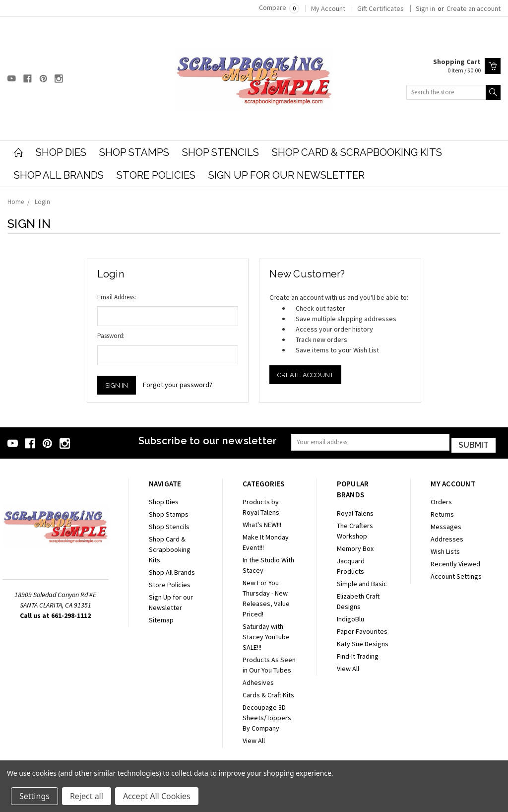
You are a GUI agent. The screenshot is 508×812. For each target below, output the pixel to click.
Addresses (447, 537)
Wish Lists (445, 549)
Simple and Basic (362, 582)
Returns (442, 512)
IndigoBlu (350, 617)
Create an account (474, 8)
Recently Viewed (455, 562)
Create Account (305, 375)
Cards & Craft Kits (268, 693)
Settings (34, 796)
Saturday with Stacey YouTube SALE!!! (266, 635)
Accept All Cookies (157, 796)
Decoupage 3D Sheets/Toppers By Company (267, 716)
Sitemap (161, 618)
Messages (446, 525)
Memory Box (355, 546)
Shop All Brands (59, 175)
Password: (111, 336)
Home (16, 202)
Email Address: (117, 297)
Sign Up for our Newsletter (286, 175)
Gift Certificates (381, 8)
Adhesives (258, 680)
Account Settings (456, 574)
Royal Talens (355, 511)
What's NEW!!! (262, 523)
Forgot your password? (178, 385)
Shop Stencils (221, 152)
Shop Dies (61, 152)
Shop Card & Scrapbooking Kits (357, 152)
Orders (441, 500)
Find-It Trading (358, 654)
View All (254, 739)
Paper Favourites (362, 629)
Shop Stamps (134, 152)
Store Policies (156, 175)
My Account (328, 8)
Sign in (425, 8)
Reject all (87, 796)
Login (42, 202)
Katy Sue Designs (363, 642)
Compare (279, 7)
